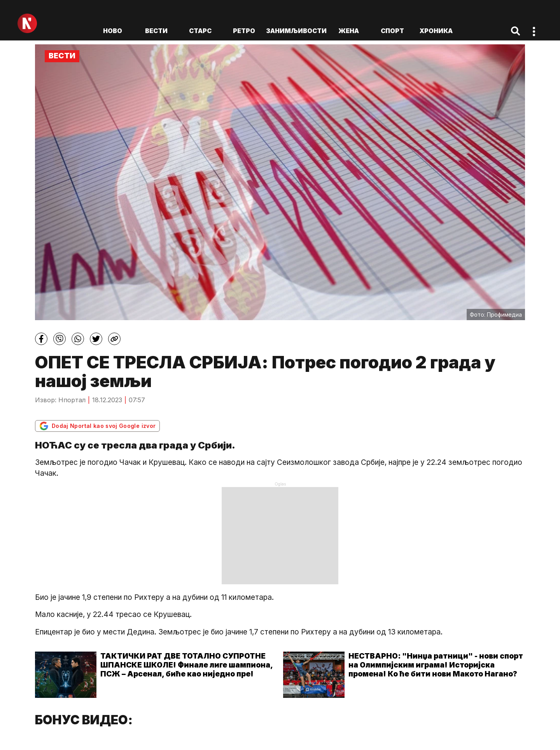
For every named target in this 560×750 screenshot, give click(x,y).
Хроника (436, 31)
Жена (349, 31)
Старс (200, 31)
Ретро (244, 31)
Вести (156, 31)
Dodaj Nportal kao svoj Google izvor (97, 426)
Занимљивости (296, 31)
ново (113, 31)
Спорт (392, 31)
